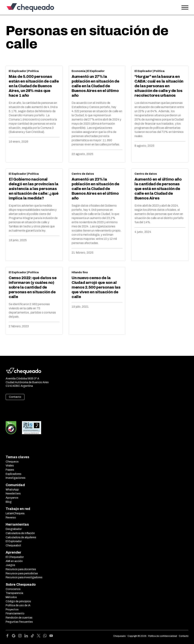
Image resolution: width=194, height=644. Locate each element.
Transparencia (14, 593)
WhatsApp (12, 490)
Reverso (11, 518)
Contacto (15, 397)
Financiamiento (15, 613)
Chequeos (12, 462)
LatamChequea (15, 513)
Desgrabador (14, 529)
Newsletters (13, 494)
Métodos (11, 597)
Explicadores (14, 474)
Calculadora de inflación (20, 533)
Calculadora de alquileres (21, 537)
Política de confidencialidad (163, 636)
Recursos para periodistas (22, 573)
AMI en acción (14, 561)
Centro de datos (83, 174)
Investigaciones (16, 478)
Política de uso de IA (18, 605)
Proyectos (12, 610)
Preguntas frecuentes (19, 622)
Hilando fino (80, 272)
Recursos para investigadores (24, 577)
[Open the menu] (185, 8)
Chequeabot (13, 546)
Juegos (10, 565)
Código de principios (18, 601)
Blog (9, 502)
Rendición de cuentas (19, 618)
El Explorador (14, 541)
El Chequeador (15, 557)
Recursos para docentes (21, 569)
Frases (10, 470)
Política (33, 71)
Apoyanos (12, 498)
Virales (10, 466)
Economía (78, 71)
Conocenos (13, 589)
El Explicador (18, 71)
